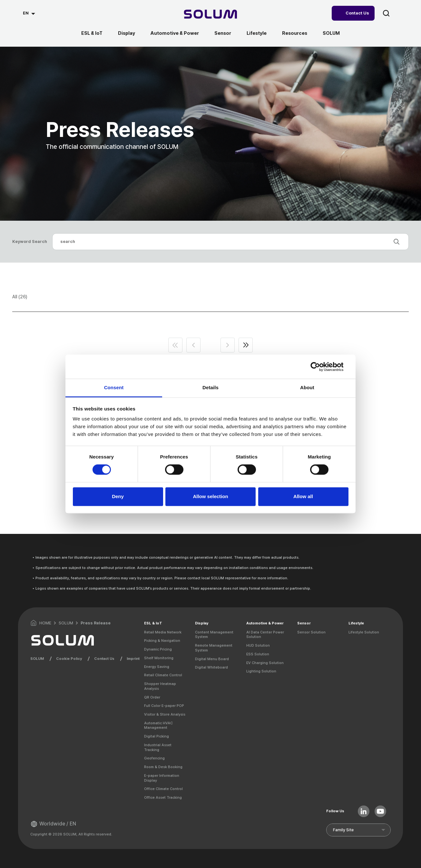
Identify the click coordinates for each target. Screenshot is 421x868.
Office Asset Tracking (163, 797)
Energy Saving (157, 667)
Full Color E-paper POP (164, 706)
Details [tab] (210, 387)
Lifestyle (257, 33)
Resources (295, 33)
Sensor (223, 33)
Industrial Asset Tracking (158, 747)
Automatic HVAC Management (158, 725)
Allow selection (210, 496)
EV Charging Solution (265, 663)
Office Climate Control (163, 789)
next (228, 345)
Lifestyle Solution (364, 632)
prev (193, 345)
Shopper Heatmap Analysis (160, 686)
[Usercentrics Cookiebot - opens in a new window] (320, 367)
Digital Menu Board (212, 659)
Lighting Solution (261, 671)
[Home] (211, 15)
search (386, 13)
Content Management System (214, 635)
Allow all (303, 496)
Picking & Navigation (162, 641)
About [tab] (307, 387)
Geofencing (154, 758)
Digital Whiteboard (211, 667)
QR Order (152, 697)
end (246, 345)
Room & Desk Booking (163, 767)
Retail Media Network (163, 632)
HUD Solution (258, 645)
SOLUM (331, 33)
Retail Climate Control (163, 675)
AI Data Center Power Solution (265, 635)
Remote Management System (214, 648)
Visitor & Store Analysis (165, 714)
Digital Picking (157, 736)
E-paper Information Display (162, 778)
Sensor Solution (311, 632)
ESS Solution (258, 654)
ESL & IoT (92, 33)
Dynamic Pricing (158, 649)
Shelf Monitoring (159, 658)
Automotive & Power (175, 33)
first (175, 345)
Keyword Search (30, 241)
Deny (118, 496)
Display (127, 33)
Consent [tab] (114, 387)
